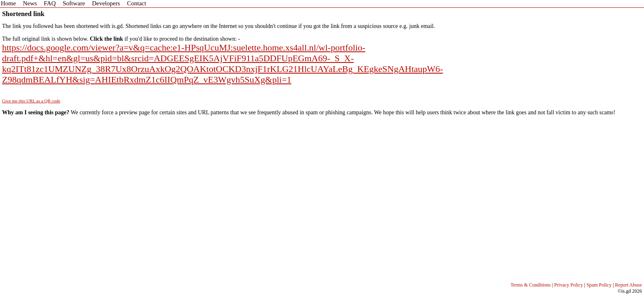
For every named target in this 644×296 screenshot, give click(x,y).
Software (74, 3)
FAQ (50, 3)
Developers (106, 3)
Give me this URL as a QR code (31, 101)
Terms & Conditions (531, 285)
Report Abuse (628, 285)
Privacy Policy (568, 285)
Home (8, 3)
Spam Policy (599, 285)
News (30, 3)
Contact (137, 3)
